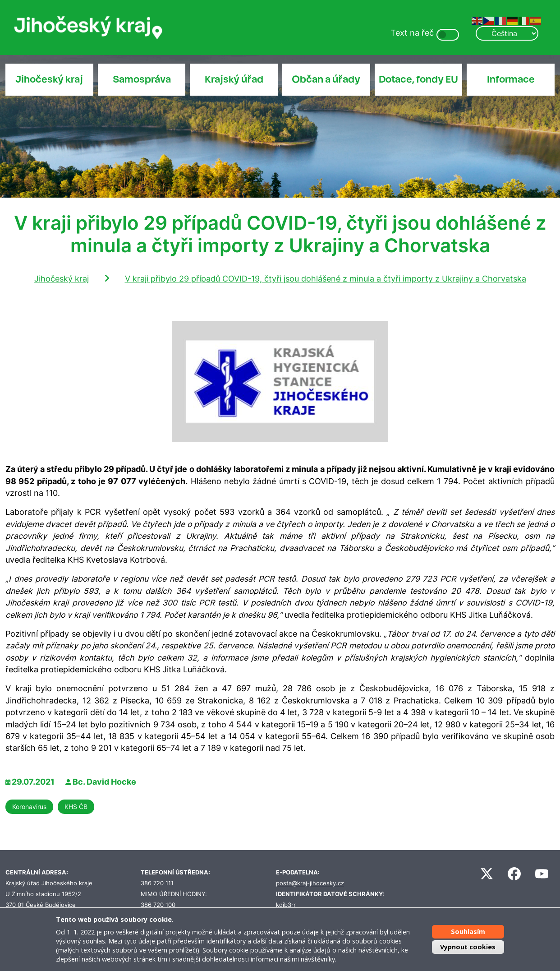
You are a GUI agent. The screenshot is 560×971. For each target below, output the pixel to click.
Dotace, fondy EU (418, 79)
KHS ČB (76, 807)
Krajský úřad (234, 79)
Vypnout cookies (468, 947)
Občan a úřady (326, 79)
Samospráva (142, 79)
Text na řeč (412, 33)
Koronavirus (29, 807)
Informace (511, 79)
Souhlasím (468, 932)
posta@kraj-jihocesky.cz (310, 883)
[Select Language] (507, 33)
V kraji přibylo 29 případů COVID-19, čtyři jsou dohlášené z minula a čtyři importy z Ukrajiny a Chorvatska (326, 279)
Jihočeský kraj (49, 79)
